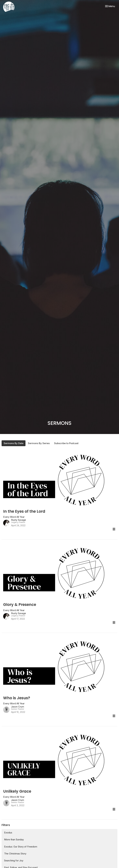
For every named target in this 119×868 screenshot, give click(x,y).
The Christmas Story (15, 854)
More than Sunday (14, 839)
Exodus (8, 833)
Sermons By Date (14, 443)
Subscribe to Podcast (66, 443)
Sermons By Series (39, 443)
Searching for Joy (14, 860)
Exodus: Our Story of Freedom (21, 847)
